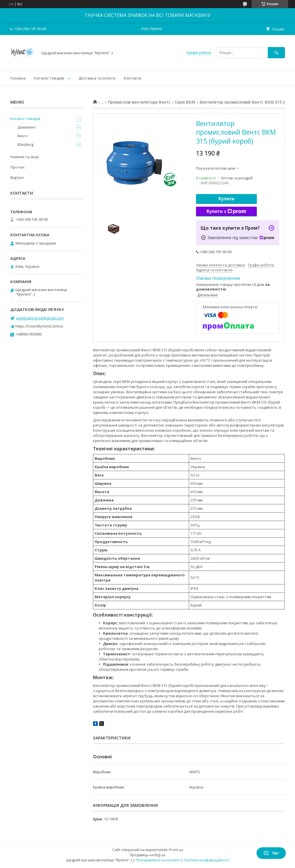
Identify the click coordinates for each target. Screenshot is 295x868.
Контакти (133, 78)
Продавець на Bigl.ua (147, 855)
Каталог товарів (49, 78)
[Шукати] (276, 53)
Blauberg (25, 144)
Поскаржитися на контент (158, 860)
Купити (226, 199)
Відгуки (17, 177)
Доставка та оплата (97, 78)
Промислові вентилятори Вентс (139, 102)
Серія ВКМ (185, 102)
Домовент (27, 127)
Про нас (18, 167)
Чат (271, 853)
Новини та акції (25, 157)
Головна (18, 78)
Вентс (23, 136)
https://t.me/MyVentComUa (39, 326)
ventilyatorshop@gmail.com (40, 318)
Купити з (226, 212)
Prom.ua (176, 850)
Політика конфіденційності (206, 860)
